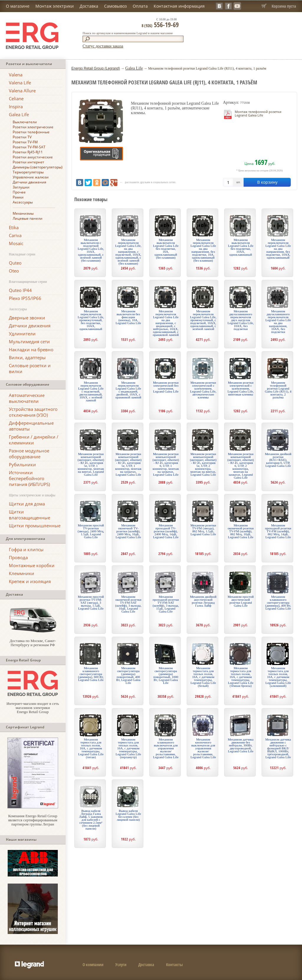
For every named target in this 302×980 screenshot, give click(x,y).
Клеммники (22, 573)
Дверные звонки (27, 318)
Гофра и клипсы (26, 549)
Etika (14, 227)
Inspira (16, 106)
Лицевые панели (28, 218)
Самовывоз (115, 6)
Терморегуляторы (28, 172)
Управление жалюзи (31, 177)
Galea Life (19, 114)
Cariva (15, 235)
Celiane (16, 99)
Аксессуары (23, 202)
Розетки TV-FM (25, 142)
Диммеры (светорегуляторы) (38, 167)
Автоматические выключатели (27, 398)
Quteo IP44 (20, 290)
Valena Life (20, 83)
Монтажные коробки (32, 565)
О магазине (18, 6)
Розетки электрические (33, 127)
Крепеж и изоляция (30, 581)
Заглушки (21, 187)
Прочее (19, 192)
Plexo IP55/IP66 (25, 298)
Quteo (15, 263)
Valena (16, 75)
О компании (93, 965)
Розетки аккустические (33, 157)
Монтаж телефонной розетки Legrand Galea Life (258, 113)
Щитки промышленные (35, 526)
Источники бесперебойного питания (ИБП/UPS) (29, 478)
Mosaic (16, 243)
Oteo (14, 271)
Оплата (140, 6)
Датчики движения (29, 182)
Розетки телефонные (31, 132)
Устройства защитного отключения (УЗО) (33, 412)
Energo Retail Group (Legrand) (96, 68)
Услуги (121, 965)
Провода (18, 557)
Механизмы (23, 213)
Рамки (18, 197)
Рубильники (22, 464)
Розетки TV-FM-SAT (29, 147)
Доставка (89, 6)
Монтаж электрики (55, 6)
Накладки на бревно (31, 349)
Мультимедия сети (29, 342)
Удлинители (22, 334)
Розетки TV (22, 137)
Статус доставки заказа (103, 46)
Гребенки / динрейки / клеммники (34, 440)
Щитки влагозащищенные (29, 515)
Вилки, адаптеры (27, 357)
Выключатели (25, 122)
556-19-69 (160, 24)
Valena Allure (22, 91)
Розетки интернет (28, 162)
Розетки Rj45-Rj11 (28, 152)
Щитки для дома (27, 504)
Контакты (174, 965)
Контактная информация (179, 6)
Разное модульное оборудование (29, 454)
